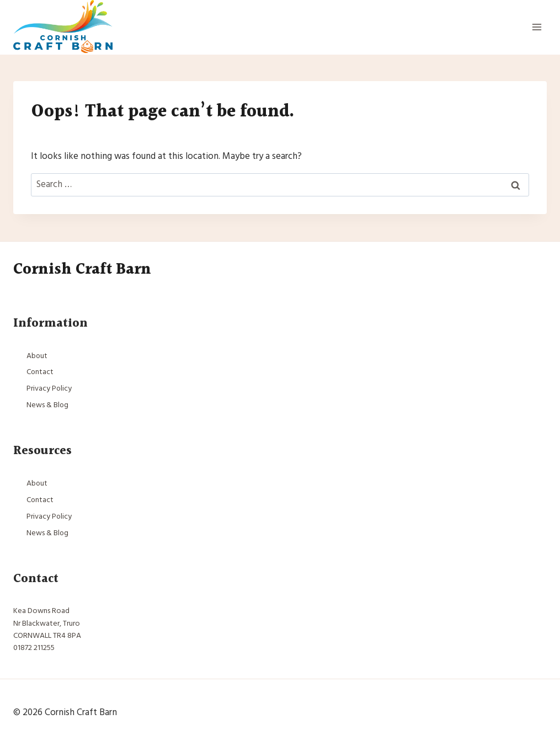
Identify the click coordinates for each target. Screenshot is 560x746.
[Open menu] (537, 27)
